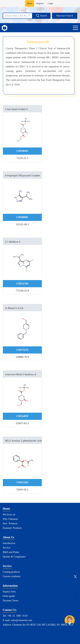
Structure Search (65, 16)
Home (30, 3)
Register (40, 3)
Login (50, 3)
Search (41, 16)
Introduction (9, 543)
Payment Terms (11, 601)
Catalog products (11, 572)
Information (10, 586)
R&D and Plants (11, 552)
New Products (10, 523)
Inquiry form (9, 592)
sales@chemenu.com (22, 620)
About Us (8, 537)
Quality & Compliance (14, 557)
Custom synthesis (12, 576)
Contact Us (10, 610)
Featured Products (12, 528)
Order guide (9, 596)
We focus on (9, 515)
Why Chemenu (10, 519)
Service (6, 548)
